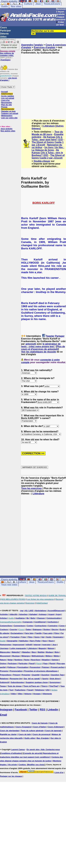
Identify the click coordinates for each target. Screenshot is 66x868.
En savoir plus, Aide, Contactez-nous (43, 749)
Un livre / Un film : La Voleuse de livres (48, 149)
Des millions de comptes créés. (8, 53)
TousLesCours (52, 4)
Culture (28, 4)
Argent (51, 614)
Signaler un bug (8, 111)
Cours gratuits (9, 579)
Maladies (26, 652)
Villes (20, 694)
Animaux (43, 614)
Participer (6, 31)
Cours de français (40, 723)
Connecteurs (19, 626)
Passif (32, 663)
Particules (23, 663)
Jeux (38, 4)
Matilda (41, 652)
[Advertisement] (29, 84)
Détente (4, 34)
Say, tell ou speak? (32, 679)
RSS (42, 710)
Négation (46, 660)
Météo (57, 656)
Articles (3, 618)
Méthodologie (38, 656)
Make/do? (16, 652)
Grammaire (58, 637)
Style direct (55, 679)
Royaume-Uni (16, 679)
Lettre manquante (18, 648)
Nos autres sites (8, 131)
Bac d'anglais (43, 738)
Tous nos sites (9, 585)
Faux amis (48, 633)
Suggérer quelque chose (37, 682)
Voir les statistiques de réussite (39, 352)
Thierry (44, 686)
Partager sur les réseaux (11, 776)
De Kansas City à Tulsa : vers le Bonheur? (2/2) (47, 153)
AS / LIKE (29, 611)
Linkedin (53, 710)
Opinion (55, 660)
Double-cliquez (42, 161)
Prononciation (16, 671)
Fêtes (30, 637)
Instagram (6, 710)
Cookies (22, 765)
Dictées (47, 629)
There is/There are (31, 686)
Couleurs (4, 629)
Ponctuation (23, 667)
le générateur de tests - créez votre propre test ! (41, 345)
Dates (28, 629)
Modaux (49, 652)
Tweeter (50, 336)
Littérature (49, 126)
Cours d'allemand (56, 727)
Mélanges (26, 656)
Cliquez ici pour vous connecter (9, 46)
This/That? (54, 686)
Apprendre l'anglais (32, 45)
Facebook (21, 710)
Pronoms (4, 671)
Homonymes (6, 645)
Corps (62, 626)
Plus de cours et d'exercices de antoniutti (43, 348)
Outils (4, 6)
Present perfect (58, 667)
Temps (3, 686)
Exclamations (17, 633)
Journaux (4, 648)
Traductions (20, 690)
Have (45, 641)
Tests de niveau (15, 686)
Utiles (3, 37)
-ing (21, 611)
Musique (16, 656)
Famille (38, 633)
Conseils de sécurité (33, 753)
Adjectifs (13, 614)
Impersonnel (19, 645)
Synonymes (55, 682)
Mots (57, 652)
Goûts (49, 637)
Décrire (55, 629)
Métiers (49, 656)
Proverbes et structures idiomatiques (41, 671)
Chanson (41, 618)
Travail (30, 690)
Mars (34, 652)
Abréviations (41, 611)
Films (57, 633)
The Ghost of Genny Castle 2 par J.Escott (48, 157)
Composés (28, 622)
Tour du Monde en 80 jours (47, 133)
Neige (10, 660)
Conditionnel (40, 622)
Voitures (28, 694)
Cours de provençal (41, 734)
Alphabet (33, 614)
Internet (37, 645)
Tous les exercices (31, 488)
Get (43, 637)
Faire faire (29, 633)
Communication (54, 618)
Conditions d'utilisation (11, 753)
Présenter (26, 675)
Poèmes (46, 667)
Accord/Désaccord (56, 611)
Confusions (53, 622)
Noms (27, 660)
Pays (45, 663)
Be (28, 618)
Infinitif (29, 645)
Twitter (33, 710)
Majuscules (5, 652)
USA (48, 690)
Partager (60, 336)
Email (3, 715)
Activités (4, 614)
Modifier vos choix (36, 765)
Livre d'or (59, 772)
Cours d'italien (39, 727)
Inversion (46, 645)
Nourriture (36, 660)
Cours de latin (25, 734)
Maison (51, 648)
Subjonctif (5, 682)
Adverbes (23, 614)
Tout (11, 690)
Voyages (37, 694)
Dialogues (37, 629)
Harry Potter (35, 641)
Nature (3, 660)
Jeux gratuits (6, 129)
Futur (24, 637)
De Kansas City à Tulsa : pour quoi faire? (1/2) (47, 138)
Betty (33, 618)
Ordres (3, 663)
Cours (3, 28)
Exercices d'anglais (45, 47)
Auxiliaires (20, 618)
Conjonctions (6, 626)
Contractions (41, 626)
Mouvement (5, 656)
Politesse (12, 667)
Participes (12, 663)
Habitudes (24, 641)
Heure (51, 641)
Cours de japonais (53, 731)
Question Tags (57, 675)
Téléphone (39, 690)
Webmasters (7, 116)
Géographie (12, 641)
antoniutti (31, 344)
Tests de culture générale (32, 731)
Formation (15, 637)
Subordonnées (17, 682)
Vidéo (13, 694)
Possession (35, 667)
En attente (5, 633)
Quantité (36, 675)
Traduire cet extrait (10, 113)
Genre (37, 637)
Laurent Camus (18, 749)
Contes (30, 626)
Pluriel (52, 663)
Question (45, 675)
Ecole (62, 629)
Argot (58, 614)
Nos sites (16, 6)
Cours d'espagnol (23, 727)
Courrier (13, 629)
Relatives (4, 679)
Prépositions (6, 675)
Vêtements (47, 694)
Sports (45, 679)
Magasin (42, 648)
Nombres (18, 660)
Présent (17, 675)
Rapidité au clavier (8, 734)
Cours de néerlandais (10, 731)
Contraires (53, 626)
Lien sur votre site (9, 118)
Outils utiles (30, 738)
